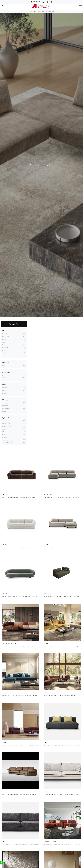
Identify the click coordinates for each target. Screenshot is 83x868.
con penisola (6, 408)
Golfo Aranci (6, 424)
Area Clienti (36, 2)
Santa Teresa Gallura (9, 440)
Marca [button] (5, 331)
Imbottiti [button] (6, 363)
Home (31, 11)
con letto (5, 406)
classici (5, 388)
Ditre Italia (6, 337)
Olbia (4, 432)
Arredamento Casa (39, 11)
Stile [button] (4, 385)
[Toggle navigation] (80, 6)
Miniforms (5, 347)
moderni (5, 393)
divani (4, 365)
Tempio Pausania (8, 443)
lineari (4, 411)
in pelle (5, 375)
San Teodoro (6, 437)
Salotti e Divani (50, 11)
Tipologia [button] (6, 400)
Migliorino (5, 345)
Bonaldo (5, 334)
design (4, 390)
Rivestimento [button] (7, 372)
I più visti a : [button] (7, 418)
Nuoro (4, 429)
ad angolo (6, 403)
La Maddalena (7, 426)
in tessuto (6, 378)
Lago (4, 342)
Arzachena (6, 421)
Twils (4, 356)
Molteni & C (6, 350)
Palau (4, 434)
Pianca (4, 353)
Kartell (4, 339)
